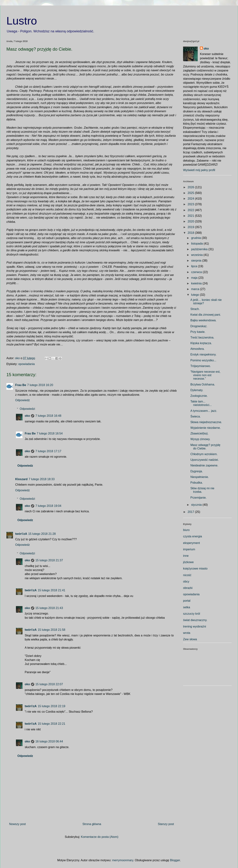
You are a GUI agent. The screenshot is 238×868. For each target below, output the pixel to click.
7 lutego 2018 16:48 (48, 416)
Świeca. (196, 416)
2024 (191, 199)
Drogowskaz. (199, 326)
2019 (191, 227)
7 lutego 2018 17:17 (48, 451)
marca (196, 289)
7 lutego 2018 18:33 (42, 479)
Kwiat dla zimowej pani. (206, 315)
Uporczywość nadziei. (205, 460)
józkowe (188, 562)
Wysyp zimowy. (200, 439)
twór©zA (21, 534)
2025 (191, 193)
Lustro (22, 21)
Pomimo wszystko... (203, 360)
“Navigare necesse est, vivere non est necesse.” (205, 375)
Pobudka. (197, 483)
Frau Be (21, 385)
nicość (187, 575)
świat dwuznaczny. (195, 620)
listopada (197, 244)
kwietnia (197, 283)
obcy (186, 581)
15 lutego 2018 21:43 (49, 608)
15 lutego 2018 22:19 (51, 706)
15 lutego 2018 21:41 (51, 590)
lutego (196, 295)
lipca (195, 266)
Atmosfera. (197, 349)
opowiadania (27, 364)
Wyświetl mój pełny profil (199, 170)
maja (195, 278)
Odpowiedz (23, 400)
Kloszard (21, 479)
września (197, 255)
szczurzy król (191, 614)
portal (187, 601)
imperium (189, 549)
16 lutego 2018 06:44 (49, 741)
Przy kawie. (198, 332)
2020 (191, 221)
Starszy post (166, 824)
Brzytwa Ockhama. (203, 384)
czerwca (197, 272)
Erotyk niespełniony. (203, 354)
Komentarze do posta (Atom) (100, 837)
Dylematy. (197, 390)
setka (187, 607)
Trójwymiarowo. (201, 366)
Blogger (175, 860)
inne (186, 556)
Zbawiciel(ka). (199, 433)
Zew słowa (190, 639)
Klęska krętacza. (201, 343)
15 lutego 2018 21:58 (51, 630)
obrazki (188, 588)
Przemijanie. (198, 498)
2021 (191, 216)
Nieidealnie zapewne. (204, 465)
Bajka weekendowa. (203, 320)
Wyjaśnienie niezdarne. (206, 428)
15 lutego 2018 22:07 (49, 684)
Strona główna (92, 824)
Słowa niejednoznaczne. (206, 422)
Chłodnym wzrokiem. (204, 454)
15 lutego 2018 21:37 (49, 560)
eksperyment (191, 543)
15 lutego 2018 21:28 (42, 534)
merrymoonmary (123, 860)
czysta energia (193, 536)
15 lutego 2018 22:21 (51, 724)
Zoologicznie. (199, 396)
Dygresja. (197, 471)
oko (27, 416)
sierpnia (197, 261)
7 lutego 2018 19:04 (48, 506)
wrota (187, 633)
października (200, 249)
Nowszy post (17, 824)
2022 (191, 210)
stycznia (197, 505)
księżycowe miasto (195, 569)
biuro (186, 530)
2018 (191, 233)
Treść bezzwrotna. (202, 337)
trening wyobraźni (195, 626)
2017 (191, 512)
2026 (191, 187)
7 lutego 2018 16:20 (40, 385)
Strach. (195, 309)
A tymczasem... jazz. (204, 411)
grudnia (196, 238)
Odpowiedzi (27, 409)
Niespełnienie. (200, 477)
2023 (191, 204)
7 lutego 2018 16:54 (50, 433)
